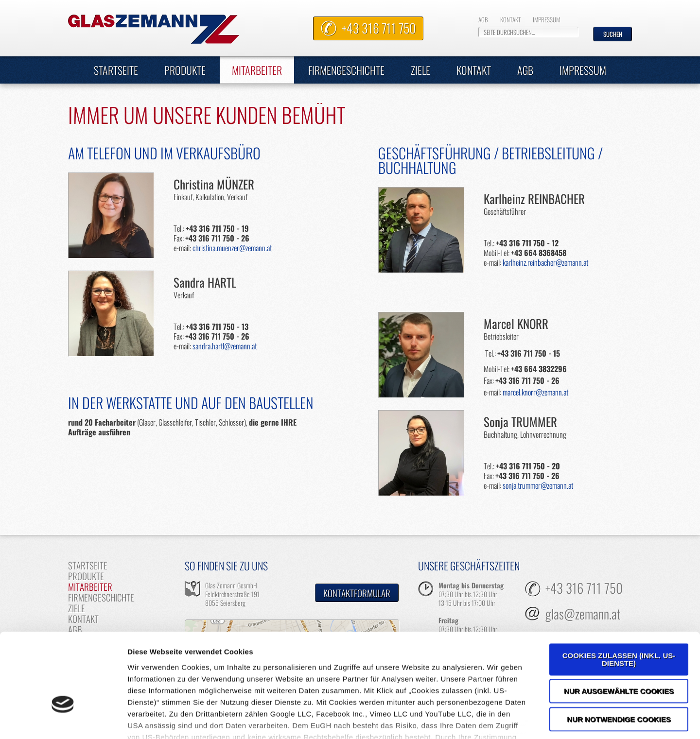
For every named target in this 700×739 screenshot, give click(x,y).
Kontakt (510, 19)
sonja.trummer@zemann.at (538, 485)
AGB (483, 19)
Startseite (116, 70)
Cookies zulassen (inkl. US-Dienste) (619, 593)
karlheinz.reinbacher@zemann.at (545, 262)
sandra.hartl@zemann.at (225, 346)
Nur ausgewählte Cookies (619, 624)
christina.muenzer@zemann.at (232, 248)
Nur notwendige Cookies (619, 652)
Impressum (546, 19)
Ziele (420, 70)
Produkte (185, 70)
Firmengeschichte (346, 70)
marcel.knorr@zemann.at (535, 392)
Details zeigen (517, 720)
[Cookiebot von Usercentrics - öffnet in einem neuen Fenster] (63, 720)
